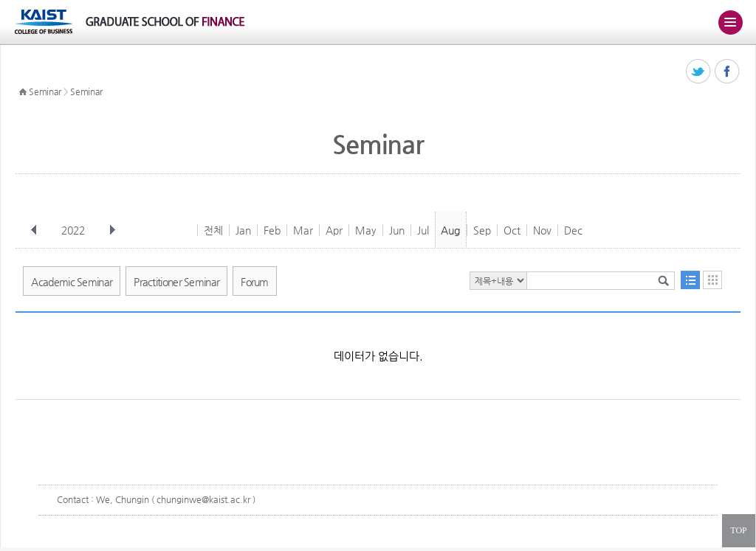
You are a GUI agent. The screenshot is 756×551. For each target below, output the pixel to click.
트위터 (699, 72)
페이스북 (728, 72)
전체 (213, 230)
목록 (690, 280)
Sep (482, 230)
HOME (23, 92)
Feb (272, 230)
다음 (112, 230)
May (366, 230)
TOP (738, 530)
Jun (397, 230)
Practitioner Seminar (176, 282)
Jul (423, 230)
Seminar (45, 91)
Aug (450, 230)
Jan (243, 230)
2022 (75, 230)
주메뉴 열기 (730, 22)
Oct (512, 230)
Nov (542, 230)
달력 (712, 280)
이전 (34, 230)
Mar (303, 230)
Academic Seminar (72, 282)
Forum (255, 282)
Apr (334, 230)
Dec (573, 230)
